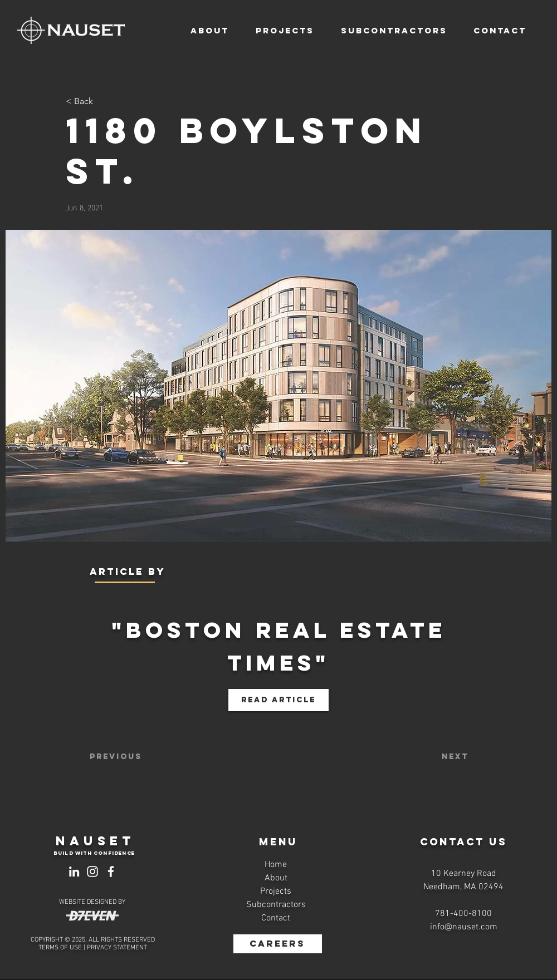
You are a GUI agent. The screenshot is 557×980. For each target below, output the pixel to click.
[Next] (441, 757)
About (276, 878)
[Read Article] (278, 700)
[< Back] (102, 102)
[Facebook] (111, 871)
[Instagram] (92, 871)
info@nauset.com (464, 927)
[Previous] (126, 757)
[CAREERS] (278, 944)
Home (276, 865)
